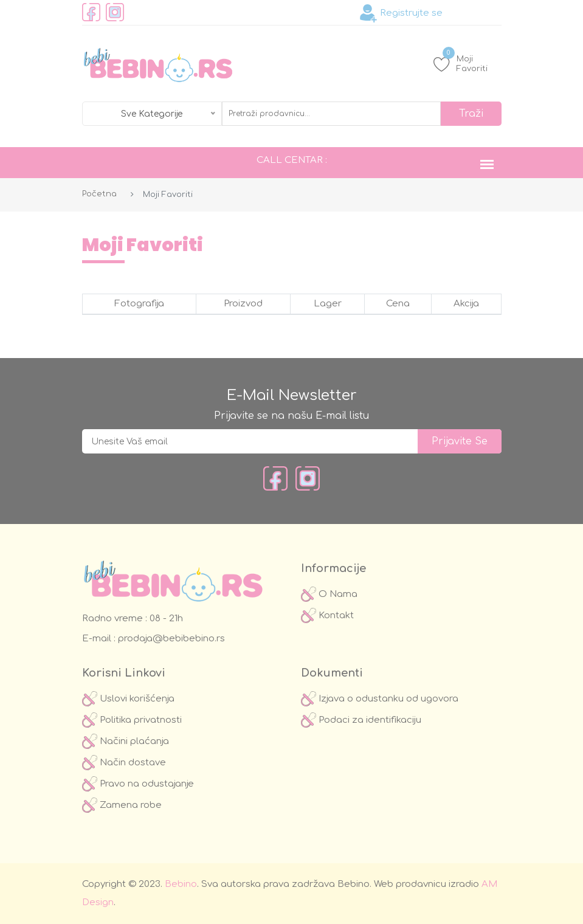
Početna (99, 194)
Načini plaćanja (126, 741)
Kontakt (327, 615)
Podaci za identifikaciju (361, 720)
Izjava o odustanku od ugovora (380, 699)
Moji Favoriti (461, 64)
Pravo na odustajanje (138, 784)
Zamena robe (122, 805)
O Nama (329, 594)
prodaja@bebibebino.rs (170, 639)
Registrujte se (401, 13)
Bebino (181, 884)
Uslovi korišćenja (128, 699)
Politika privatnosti (132, 720)
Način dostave (124, 763)
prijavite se (460, 441)
